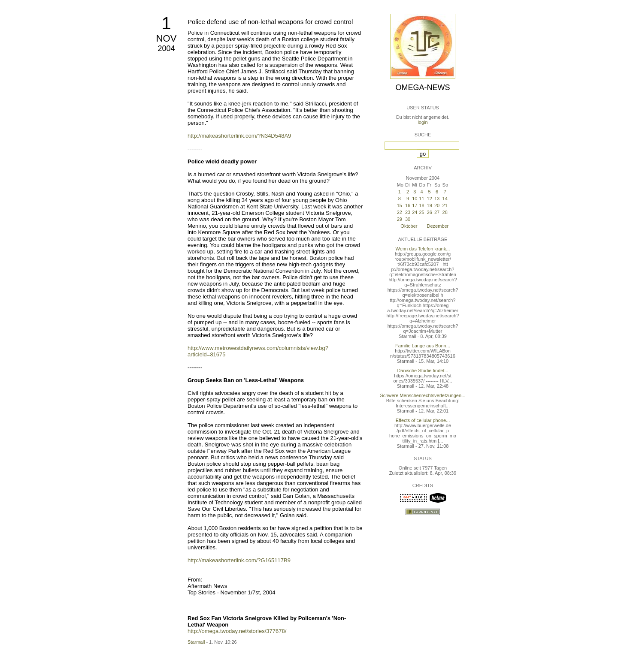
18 (421, 205)
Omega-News (423, 87)
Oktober (409, 226)
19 (430, 205)
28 (445, 212)
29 (400, 219)
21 (445, 205)
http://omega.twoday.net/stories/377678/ (237, 631)
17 (415, 205)
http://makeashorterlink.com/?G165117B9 (239, 560)
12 (430, 199)
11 (421, 199)
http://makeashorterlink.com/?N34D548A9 (239, 136)
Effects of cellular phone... (423, 420)
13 (437, 199)
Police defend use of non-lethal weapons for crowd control (270, 22)
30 (408, 219)
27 (437, 212)
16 (408, 205)
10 (415, 199)
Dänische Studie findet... (423, 371)
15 (400, 205)
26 (430, 212)
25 (421, 212)
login (423, 122)
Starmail (196, 642)
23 (408, 212)
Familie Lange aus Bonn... (423, 346)
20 (437, 205)
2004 (166, 48)
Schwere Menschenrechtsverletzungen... (423, 395)
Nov (167, 38)
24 (415, 212)
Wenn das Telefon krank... (423, 249)
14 (445, 199)
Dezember (438, 226)
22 (400, 212)
